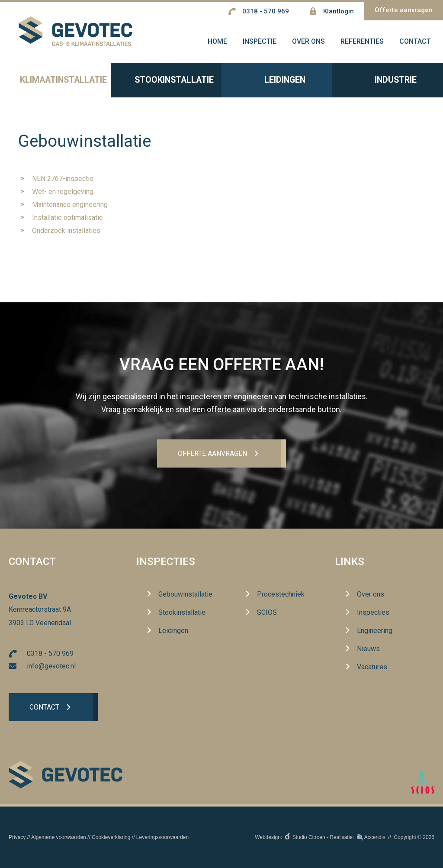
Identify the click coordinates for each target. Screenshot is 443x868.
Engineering (375, 631)
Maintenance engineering (70, 207)
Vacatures (372, 667)
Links (350, 562)
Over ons (371, 595)
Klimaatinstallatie (55, 83)
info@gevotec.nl (51, 666)
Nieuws (368, 649)
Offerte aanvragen (404, 10)
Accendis (375, 837)
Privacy (17, 837)
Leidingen (277, 82)
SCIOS (267, 613)
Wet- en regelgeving (63, 194)
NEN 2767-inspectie (63, 181)
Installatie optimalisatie (67, 220)
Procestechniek (281, 595)
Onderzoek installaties (66, 233)
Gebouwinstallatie (185, 595)
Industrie (388, 83)
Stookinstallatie (166, 82)
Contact (44, 708)
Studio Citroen (309, 837)
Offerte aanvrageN (212, 453)
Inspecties (166, 562)
